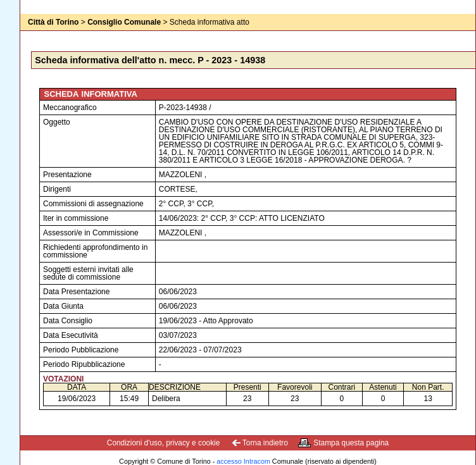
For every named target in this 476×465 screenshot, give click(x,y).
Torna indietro (265, 443)
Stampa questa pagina (351, 443)
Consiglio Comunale (124, 22)
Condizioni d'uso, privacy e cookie (164, 443)
